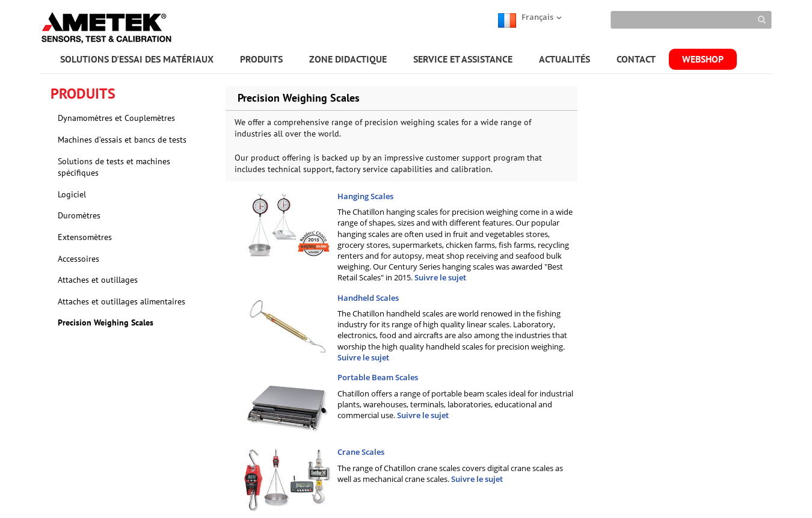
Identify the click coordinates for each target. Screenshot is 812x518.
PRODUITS (261, 59)
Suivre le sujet (440, 277)
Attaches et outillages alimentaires (121, 301)
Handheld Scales (368, 298)
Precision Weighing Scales (106, 322)
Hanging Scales (365, 196)
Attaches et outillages (98, 280)
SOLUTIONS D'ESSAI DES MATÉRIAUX (137, 59)
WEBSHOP (703, 59)
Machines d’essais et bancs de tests (122, 140)
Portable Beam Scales (378, 377)
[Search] (691, 20)
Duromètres (79, 215)
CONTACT (636, 59)
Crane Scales (361, 452)
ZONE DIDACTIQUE (348, 59)
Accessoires (78, 259)
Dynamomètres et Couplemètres (116, 118)
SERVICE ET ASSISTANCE (463, 59)
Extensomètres (85, 237)
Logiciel (72, 194)
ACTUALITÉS (564, 59)
